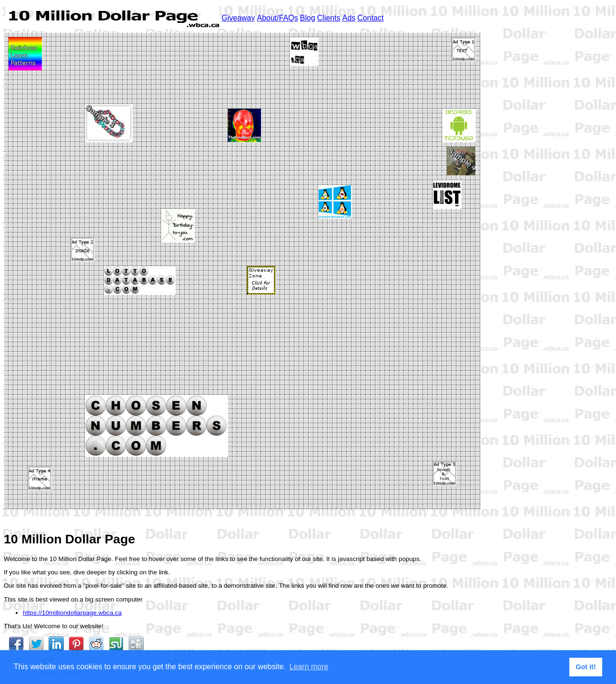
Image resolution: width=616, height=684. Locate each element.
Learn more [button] (309, 667)
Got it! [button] (586, 667)
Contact (370, 18)
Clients (329, 18)
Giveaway (238, 18)
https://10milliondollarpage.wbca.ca (72, 613)
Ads (349, 18)
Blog (308, 18)
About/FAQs (277, 18)
